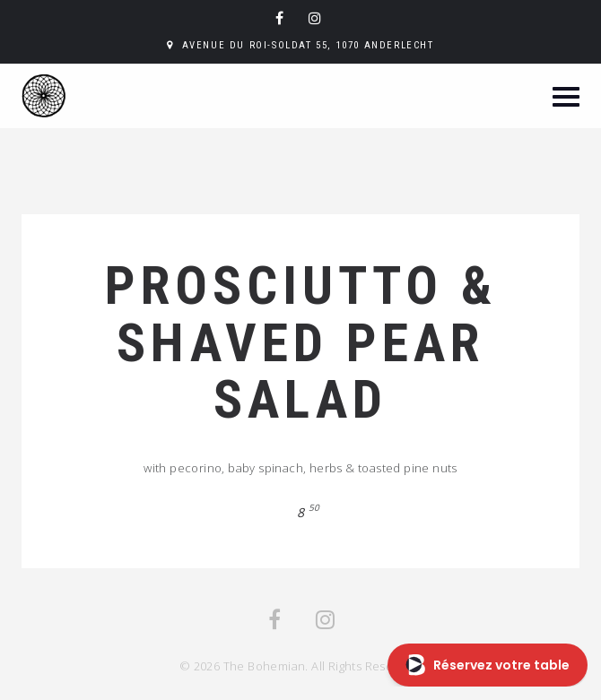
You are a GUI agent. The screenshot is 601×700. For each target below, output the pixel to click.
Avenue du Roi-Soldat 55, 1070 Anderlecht (308, 45)
